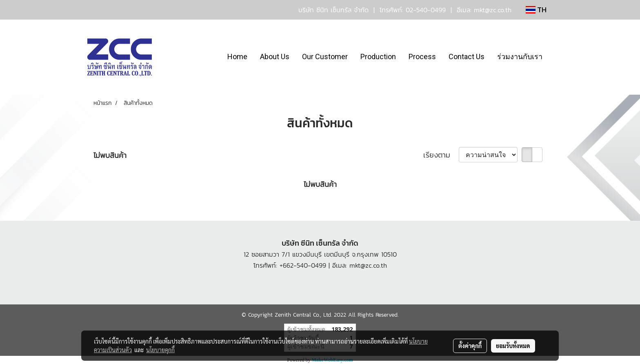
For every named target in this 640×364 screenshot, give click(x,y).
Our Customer (325, 57)
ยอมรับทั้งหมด (513, 346)
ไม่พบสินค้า (110, 155)
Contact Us (467, 57)
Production (378, 57)
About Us (275, 57)
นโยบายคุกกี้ (160, 350)
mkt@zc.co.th (493, 10)
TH (536, 10)
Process (422, 57)
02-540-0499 (426, 10)
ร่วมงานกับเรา (520, 57)
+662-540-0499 (303, 265)
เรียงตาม (441, 155)
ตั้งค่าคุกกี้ (470, 346)
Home (237, 57)
